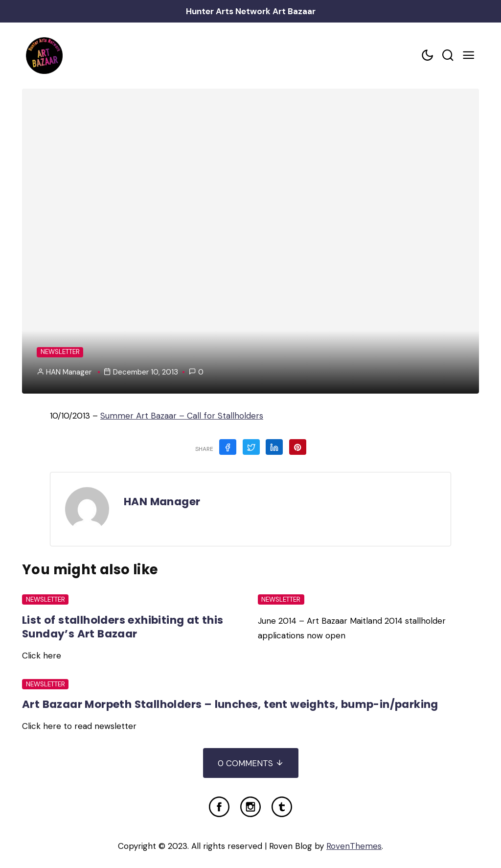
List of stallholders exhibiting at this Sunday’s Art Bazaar (123, 627)
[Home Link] (44, 56)
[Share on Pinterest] (298, 447)
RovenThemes (354, 846)
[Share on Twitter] (251, 447)
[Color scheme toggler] (428, 56)
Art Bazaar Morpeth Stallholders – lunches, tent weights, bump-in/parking (230, 704)
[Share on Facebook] (228, 447)
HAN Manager (69, 372)
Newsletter (60, 352)
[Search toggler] (448, 56)
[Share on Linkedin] (274, 447)
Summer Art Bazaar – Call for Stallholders (182, 416)
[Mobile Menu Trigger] (469, 56)
